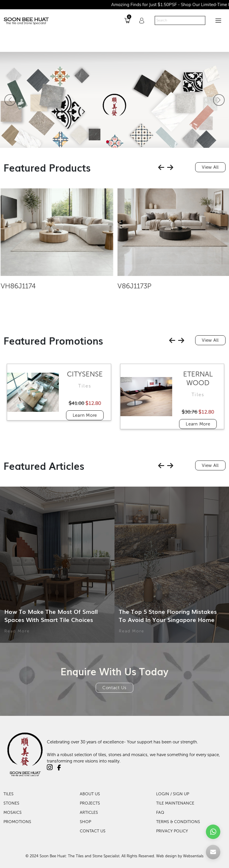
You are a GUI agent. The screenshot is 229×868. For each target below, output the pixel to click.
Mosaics (13, 813)
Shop (85, 822)
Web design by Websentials (180, 856)
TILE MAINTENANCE (175, 803)
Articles (89, 813)
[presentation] (161, 168)
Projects (90, 803)
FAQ (160, 813)
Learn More (94, 415)
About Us (90, 794)
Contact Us (114, 688)
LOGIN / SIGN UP (173, 794)
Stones (11, 803)
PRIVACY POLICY (172, 831)
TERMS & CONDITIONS (178, 822)
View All (210, 167)
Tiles (9, 794)
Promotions (17, 822)
